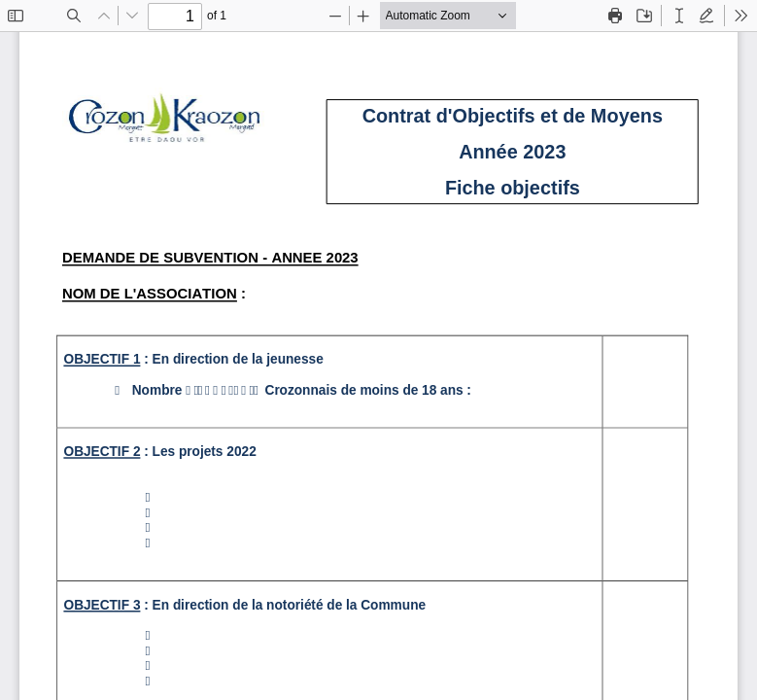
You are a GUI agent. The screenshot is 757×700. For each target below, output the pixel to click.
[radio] (679, 16)
